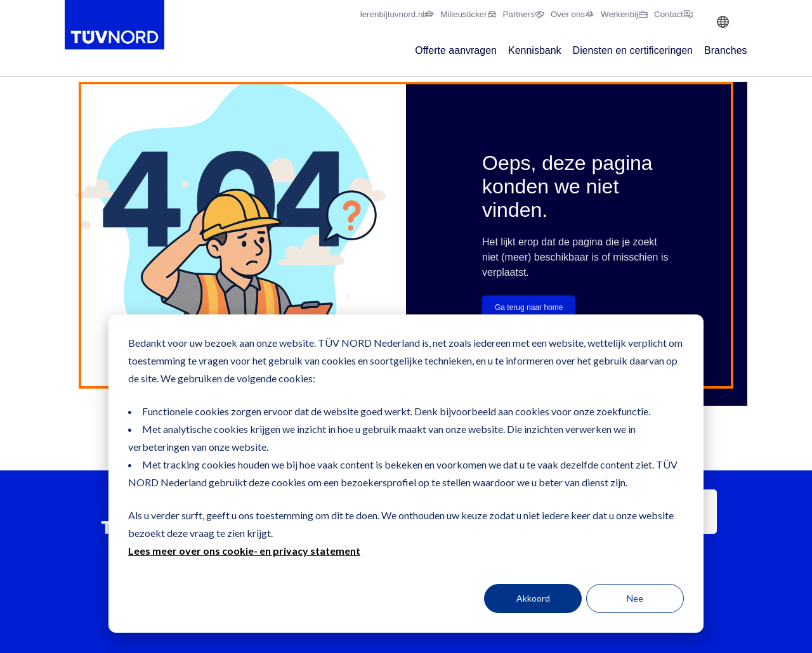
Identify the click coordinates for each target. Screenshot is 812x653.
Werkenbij (619, 14)
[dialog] (406, 474)
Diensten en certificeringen (633, 50)
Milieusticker (463, 14)
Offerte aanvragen (456, 50)
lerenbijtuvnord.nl (393, 14)
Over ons (568, 14)
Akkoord (533, 598)
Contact (669, 14)
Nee (635, 598)
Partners (519, 14)
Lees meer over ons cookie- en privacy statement (244, 551)
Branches (726, 50)
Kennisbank (535, 50)
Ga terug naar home (529, 307)
